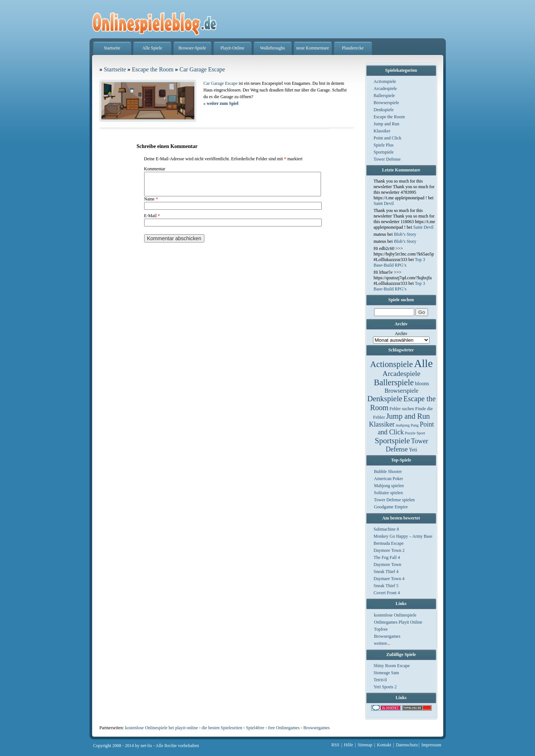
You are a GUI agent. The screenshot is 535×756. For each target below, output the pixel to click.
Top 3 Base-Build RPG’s (400, 262)
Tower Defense (387, 159)
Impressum (431, 745)
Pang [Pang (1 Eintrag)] (414, 425)
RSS (335, 745)
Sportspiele (384, 152)
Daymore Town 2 (389, 550)
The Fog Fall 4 (387, 557)
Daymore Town (388, 564)
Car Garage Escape (202, 69)
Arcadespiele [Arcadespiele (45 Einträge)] (402, 374)
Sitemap (365, 745)
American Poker (389, 479)
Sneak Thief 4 (386, 572)
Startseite (112, 48)
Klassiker (382, 131)
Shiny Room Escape (392, 666)
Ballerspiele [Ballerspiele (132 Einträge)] (394, 382)
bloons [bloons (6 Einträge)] (422, 383)
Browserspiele (387, 103)
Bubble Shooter (388, 472)
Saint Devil (384, 203)
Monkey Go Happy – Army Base (403, 536)
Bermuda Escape (389, 543)
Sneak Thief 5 (386, 586)
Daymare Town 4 (389, 579)
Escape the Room (389, 117)
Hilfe (349, 745)
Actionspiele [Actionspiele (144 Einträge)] (391, 364)
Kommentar (155, 169)
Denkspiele (384, 110)
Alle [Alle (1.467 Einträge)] (423, 363)
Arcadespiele (385, 89)
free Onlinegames (284, 728)
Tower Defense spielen (395, 500)
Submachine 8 (386, 529)
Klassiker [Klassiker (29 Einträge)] (382, 424)
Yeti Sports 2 (385, 687)
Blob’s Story (405, 234)
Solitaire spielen (389, 493)
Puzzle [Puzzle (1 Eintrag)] (410, 433)
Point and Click (388, 138)
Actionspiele (385, 81)
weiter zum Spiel (221, 103)
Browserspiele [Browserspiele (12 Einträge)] (401, 391)
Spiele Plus (384, 145)
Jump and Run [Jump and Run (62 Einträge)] (408, 416)
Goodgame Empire (391, 507)
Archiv (401, 334)
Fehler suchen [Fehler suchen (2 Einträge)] (402, 409)
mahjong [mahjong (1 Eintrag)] (403, 425)
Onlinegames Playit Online (398, 622)
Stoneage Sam (386, 673)
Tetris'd (380, 680)
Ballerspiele (384, 96)
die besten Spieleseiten (222, 728)
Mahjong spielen (389, 486)
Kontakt (384, 745)
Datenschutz (407, 745)
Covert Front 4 (387, 593)
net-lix (146, 746)
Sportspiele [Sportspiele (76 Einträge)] (393, 441)
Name (151, 203)
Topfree (381, 629)
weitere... (382, 643)
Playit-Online (232, 48)
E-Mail (152, 220)
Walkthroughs (273, 48)
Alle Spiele (152, 48)
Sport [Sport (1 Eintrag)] (421, 433)
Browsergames (387, 636)
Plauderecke (353, 48)
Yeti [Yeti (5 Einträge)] (413, 450)
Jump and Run (387, 124)
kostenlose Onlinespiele (395, 615)
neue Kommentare (312, 48)
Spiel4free (255, 728)
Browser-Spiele (192, 48)
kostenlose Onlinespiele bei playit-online (161, 728)
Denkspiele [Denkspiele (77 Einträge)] (385, 399)
